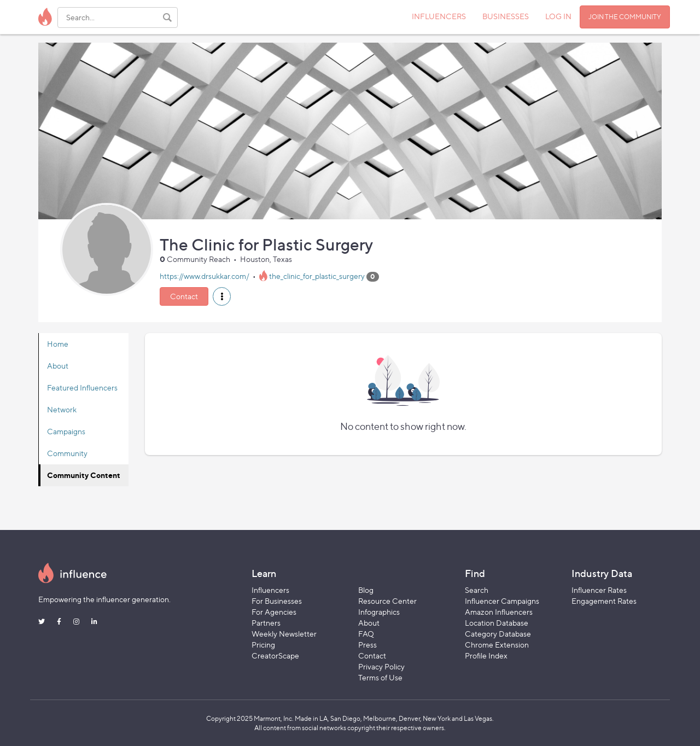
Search (477, 590)
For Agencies (274, 612)
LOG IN (558, 16)
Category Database (498, 634)
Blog (366, 590)
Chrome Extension (497, 645)
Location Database (497, 623)
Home (58, 344)
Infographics (379, 612)
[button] (222, 296)
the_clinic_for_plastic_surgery (317, 276)
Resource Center (387, 601)
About (58, 366)
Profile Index (486, 655)
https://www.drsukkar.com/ (205, 276)
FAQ (366, 634)
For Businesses (277, 601)
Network (62, 409)
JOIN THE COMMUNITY (625, 17)
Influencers (270, 590)
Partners (266, 623)
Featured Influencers (82, 387)
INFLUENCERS (439, 16)
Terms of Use (380, 677)
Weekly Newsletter (284, 634)
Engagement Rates (604, 601)
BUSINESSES (506, 16)
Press (367, 645)
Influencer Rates (599, 590)
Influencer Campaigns (502, 601)
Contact (184, 296)
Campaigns (66, 431)
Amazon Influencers (499, 612)
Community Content (84, 475)
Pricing (263, 645)
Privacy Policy (381, 666)
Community (67, 453)
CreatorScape (275, 655)
